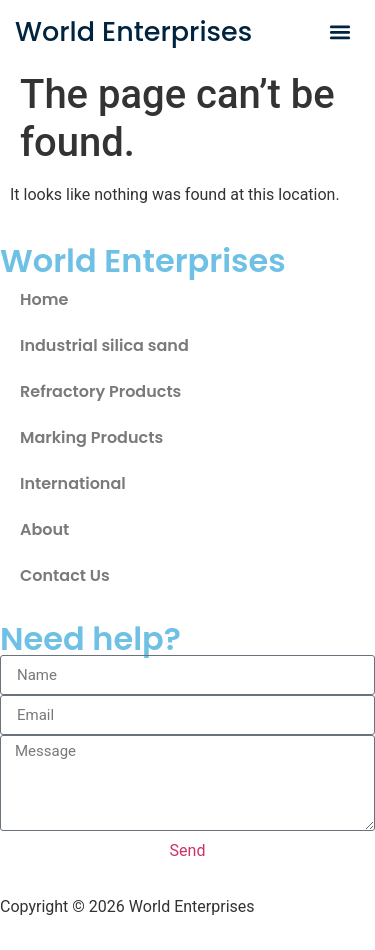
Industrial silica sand (104, 345)
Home (44, 299)
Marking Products (91, 437)
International (73, 483)
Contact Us (65, 575)
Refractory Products (100, 391)
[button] (340, 31)
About (44, 529)
